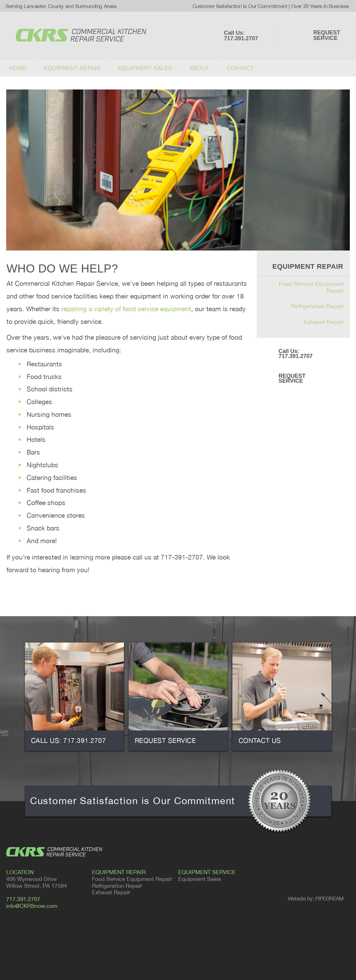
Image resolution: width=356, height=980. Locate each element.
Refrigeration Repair (318, 306)
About (200, 68)
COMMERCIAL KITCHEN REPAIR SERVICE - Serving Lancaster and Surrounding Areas (81, 35)
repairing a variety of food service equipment (126, 309)
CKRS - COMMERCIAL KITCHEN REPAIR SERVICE (54, 852)
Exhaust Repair (324, 322)
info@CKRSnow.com (32, 906)
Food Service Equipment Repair (311, 287)
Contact (240, 68)
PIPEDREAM (330, 899)
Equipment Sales (200, 879)
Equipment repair (72, 68)
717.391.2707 (23, 899)
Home (18, 68)
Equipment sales (145, 68)
